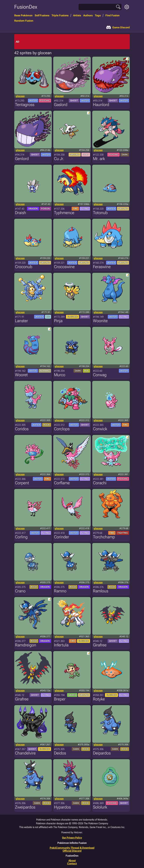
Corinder (61, 537)
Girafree (100, 645)
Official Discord (72, 851)
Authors (88, 15)
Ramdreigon (26, 645)
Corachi (100, 483)
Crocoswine (64, 267)
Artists (77, 15)
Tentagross (25, 105)
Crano (20, 591)
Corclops (62, 429)
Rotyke (99, 699)
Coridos (22, 429)
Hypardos (62, 807)
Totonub (100, 213)
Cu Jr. (59, 159)
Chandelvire (25, 753)
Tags (98, 15)
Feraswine (102, 267)
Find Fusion (112, 15)
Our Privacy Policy (72, 838)
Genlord (22, 159)
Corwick (100, 429)
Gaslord (61, 105)
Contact (72, 863)
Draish (21, 213)
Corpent (22, 483)
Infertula (61, 645)
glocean (20, 96)
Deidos (60, 753)
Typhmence (64, 213)
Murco (60, 375)
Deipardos (102, 753)
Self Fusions (42, 15)
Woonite (100, 321)
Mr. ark (99, 159)
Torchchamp (104, 537)
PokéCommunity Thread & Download (72, 848)
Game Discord (118, 27)
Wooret (21, 375)
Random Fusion (24, 21)
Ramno (60, 591)
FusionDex (26, 7)
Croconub (24, 267)
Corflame (62, 483)
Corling (21, 537)
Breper (60, 699)
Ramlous (101, 591)
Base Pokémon (23, 15)
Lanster (21, 321)
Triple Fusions (60, 15)
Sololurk (100, 807)
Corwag (100, 375)
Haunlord (101, 105)
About (72, 860)
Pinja (58, 321)
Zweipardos (25, 807)
